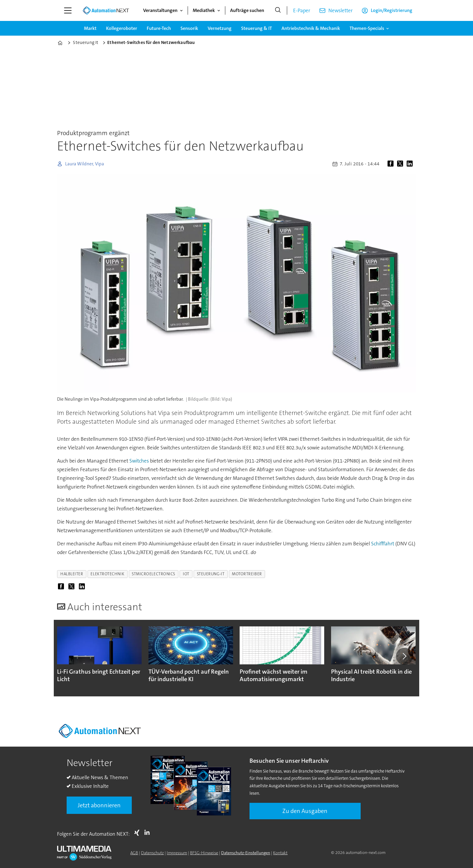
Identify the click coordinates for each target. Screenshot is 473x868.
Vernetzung (220, 28)
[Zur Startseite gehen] (106, 10)
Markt (90, 28)
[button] (404, 656)
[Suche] (278, 10)
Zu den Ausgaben (305, 811)
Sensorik (189, 28)
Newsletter (340, 10)
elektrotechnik (107, 574)
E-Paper (302, 10)
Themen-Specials (367, 28)
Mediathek (204, 10)
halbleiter (72, 574)
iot (186, 574)
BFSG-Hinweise (204, 853)
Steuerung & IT (257, 28)
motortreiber (247, 574)
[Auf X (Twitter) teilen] (401, 164)
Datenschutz (152, 853)
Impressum (177, 853)
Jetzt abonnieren (99, 805)
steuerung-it (211, 574)
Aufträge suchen (247, 10)
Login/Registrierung (392, 10)
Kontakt (280, 853)
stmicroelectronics (154, 574)
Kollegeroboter (122, 28)
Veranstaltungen (160, 10)
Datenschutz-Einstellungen (246, 853)
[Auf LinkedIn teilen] (411, 164)
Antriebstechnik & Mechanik (311, 28)
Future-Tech (159, 28)
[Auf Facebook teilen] (392, 164)
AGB (134, 853)
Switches (139, 461)
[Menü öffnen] (68, 10)
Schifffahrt (383, 544)
